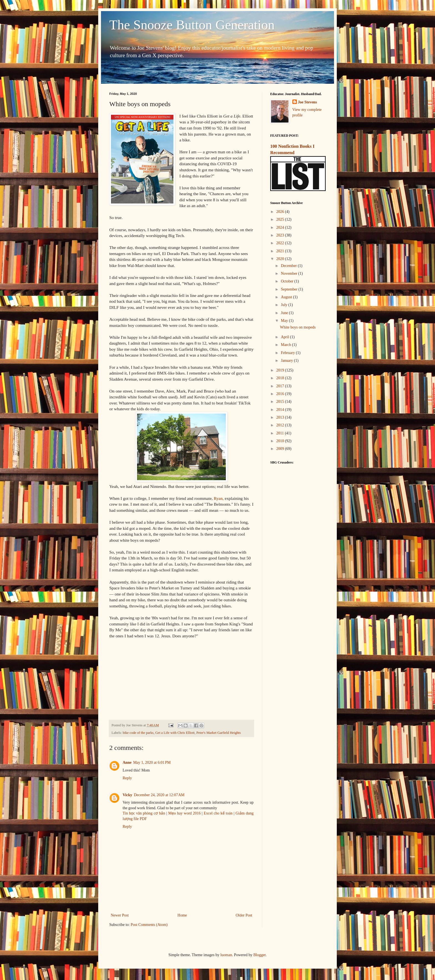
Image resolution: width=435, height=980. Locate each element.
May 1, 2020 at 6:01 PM (152, 763)
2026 (281, 212)
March (286, 345)
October (288, 281)
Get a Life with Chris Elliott (175, 733)
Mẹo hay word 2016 (184, 813)
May (285, 321)
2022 (281, 243)
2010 (281, 441)
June (285, 313)
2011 (281, 433)
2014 (281, 410)
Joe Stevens (308, 102)
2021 (281, 251)
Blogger (259, 955)
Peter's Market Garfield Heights (219, 733)
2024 (281, 227)
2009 (281, 449)
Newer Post (120, 915)
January (287, 361)
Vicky (127, 795)
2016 (281, 394)
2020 (281, 259)
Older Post (244, 915)
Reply (127, 778)
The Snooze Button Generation (192, 25)
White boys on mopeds (298, 327)
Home (182, 915)
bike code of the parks (138, 733)
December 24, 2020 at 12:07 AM (159, 795)
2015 (281, 402)
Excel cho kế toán (219, 813)
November (289, 273)
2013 (281, 417)
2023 (281, 235)
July (284, 305)
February (288, 353)
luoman (226, 955)
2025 (281, 219)
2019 (281, 370)
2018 (281, 378)
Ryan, (219, 498)
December (289, 266)
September (289, 289)
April (285, 337)
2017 (281, 386)
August (287, 297)
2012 (281, 425)
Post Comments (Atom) (149, 925)
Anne (127, 763)
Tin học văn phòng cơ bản (144, 813)
